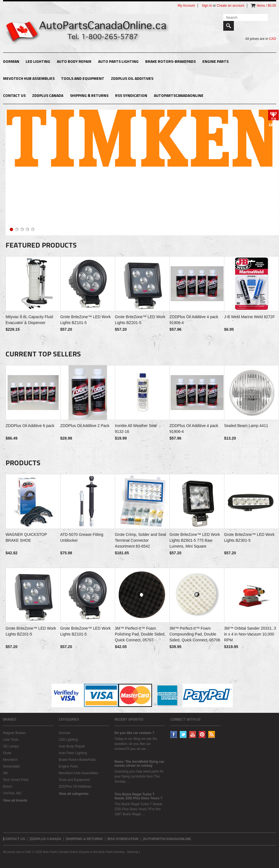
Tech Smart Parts (16, 780)
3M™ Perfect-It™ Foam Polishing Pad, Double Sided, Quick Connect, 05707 (140, 634)
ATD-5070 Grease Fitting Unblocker (82, 537)
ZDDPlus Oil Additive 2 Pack (85, 426)
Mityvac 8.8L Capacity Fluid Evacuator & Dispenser (29, 320)
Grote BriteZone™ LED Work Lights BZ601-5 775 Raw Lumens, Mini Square (195, 540)
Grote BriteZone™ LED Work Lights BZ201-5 (140, 320)
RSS (212, 734)
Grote (7, 753)
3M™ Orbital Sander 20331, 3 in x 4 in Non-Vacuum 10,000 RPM (250, 634)
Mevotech (10, 760)
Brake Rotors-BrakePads (170, 61)
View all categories (74, 794)
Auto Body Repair (74, 61)
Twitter (183, 734)
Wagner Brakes (14, 733)
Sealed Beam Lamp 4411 (246, 426)
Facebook (174, 734)
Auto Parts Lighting (118, 61)
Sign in (207, 6)
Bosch (8, 787)
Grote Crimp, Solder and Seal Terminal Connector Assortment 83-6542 (140, 540)
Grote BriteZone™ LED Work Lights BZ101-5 (85, 320)
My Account (186, 6)
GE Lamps (11, 746)
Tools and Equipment (83, 78)
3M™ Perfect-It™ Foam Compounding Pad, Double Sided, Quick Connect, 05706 (195, 634)
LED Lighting (38, 61)
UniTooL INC (13, 793)
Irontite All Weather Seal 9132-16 (136, 429)
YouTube (193, 734)
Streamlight (12, 766)
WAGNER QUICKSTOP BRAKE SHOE (26, 537)
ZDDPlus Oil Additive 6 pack (30, 426)
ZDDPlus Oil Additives (132, 78)
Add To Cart (273, 115)
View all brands (15, 800)
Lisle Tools (11, 740)
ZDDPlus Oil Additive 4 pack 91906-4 (194, 320)
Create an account (231, 6)
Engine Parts (215, 61)
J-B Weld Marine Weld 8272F (249, 317)
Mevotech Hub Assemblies (29, 78)
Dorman (11, 61)
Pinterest (202, 734)
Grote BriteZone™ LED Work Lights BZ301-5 (249, 537)
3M (5, 773)
